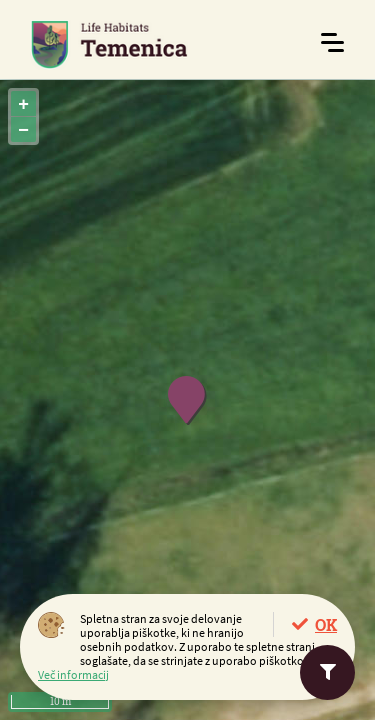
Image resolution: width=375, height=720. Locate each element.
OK (326, 624)
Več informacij (73, 674)
